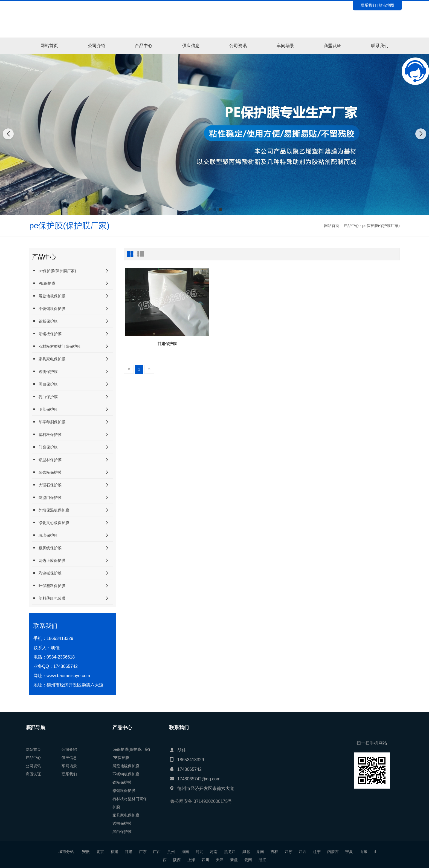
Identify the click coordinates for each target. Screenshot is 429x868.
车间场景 (285, 46)
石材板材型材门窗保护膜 (56, 346)
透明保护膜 (45, 371)
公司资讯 (238, 46)
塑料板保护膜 (47, 434)
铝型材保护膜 (47, 460)
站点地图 (386, 5)
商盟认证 (332, 46)
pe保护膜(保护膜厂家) (381, 226)
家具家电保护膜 (49, 359)
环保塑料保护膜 (49, 586)
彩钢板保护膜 (47, 334)
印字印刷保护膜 (49, 422)
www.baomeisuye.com (68, 676)
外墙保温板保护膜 (51, 510)
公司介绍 (97, 46)
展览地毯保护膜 (49, 296)
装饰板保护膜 (47, 472)
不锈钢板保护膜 (49, 308)
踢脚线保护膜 (47, 548)
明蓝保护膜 (45, 409)
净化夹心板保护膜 (51, 523)
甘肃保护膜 (167, 344)
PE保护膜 (44, 283)
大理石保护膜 (47, 485)
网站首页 (49, 46)
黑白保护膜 (45, 384)
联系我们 (368, 5)
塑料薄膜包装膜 (49, 598)
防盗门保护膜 (47, 497)
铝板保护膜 (45, 321)
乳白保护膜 (45, 397)
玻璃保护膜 (45, 535)
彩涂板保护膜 (47, 573)
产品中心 (144, 46)
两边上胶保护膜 (49, 560)
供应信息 (191, 46)
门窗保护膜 (45, 447)
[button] (208, 209)
